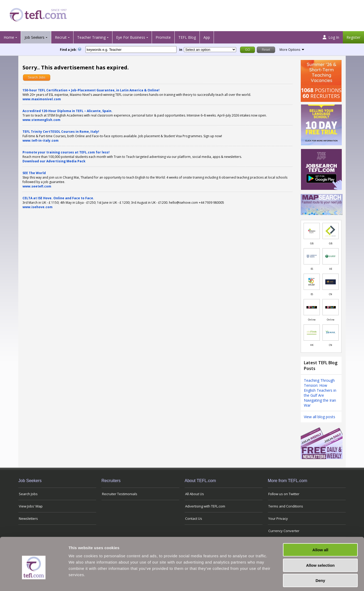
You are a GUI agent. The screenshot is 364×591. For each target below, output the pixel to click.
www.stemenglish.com (41, 120)
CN (331, 294)
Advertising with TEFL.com (205, 506)
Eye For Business (131, 37)
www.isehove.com (38, 207)
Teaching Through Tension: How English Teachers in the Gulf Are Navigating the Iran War (320, 393)
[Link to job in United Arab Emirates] (331, 256)
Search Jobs (37, 78)
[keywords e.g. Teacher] (131, 49)
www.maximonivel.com (42, 99)
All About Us (195, 494)
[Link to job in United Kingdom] (312, 231)
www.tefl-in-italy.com (41, 140)
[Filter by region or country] (210, 50)
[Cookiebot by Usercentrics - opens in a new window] (34, 581)
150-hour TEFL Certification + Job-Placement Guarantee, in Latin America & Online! (91, 90)
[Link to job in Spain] (312, 256)
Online (312, 320)
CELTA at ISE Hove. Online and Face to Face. (58, 198)
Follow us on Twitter (284, 494)
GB (312, 243)
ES (312, 269)
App (207, 37)
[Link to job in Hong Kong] (312, 333)
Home (9, 37)
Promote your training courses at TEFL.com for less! (66, 152)
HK (312, 345)
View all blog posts (320, 417)
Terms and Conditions (286, 506)
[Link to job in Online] (312, 307)
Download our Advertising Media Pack (54, 161)
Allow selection (320, 542)
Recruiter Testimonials (120, 494)
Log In (331, 37)
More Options (290, 50)
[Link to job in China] (331, 282)
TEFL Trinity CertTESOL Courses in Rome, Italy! (61, 132)
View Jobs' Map (31, 506)
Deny (320, 558)
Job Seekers (35, 37)
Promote (163, 37)
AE (331, 269)
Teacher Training (91, 37)
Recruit (61, 37)
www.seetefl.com (37, 186)
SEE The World (34, 173)
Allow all (320, 527)
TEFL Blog (187, 37)
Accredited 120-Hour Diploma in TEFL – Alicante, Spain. (67, 111)
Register (353, 37)
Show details (274, 581)
